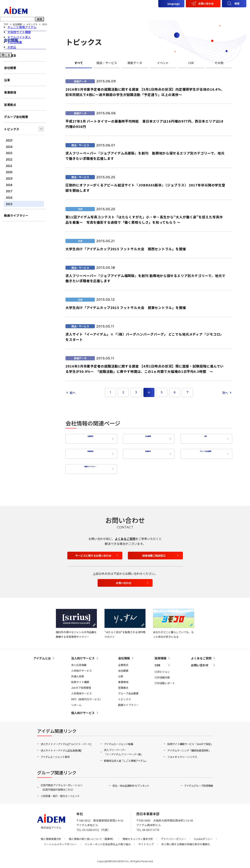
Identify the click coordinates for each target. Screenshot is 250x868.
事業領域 (90, 452)
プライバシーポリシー (174, 836)
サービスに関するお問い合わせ (93, 553)
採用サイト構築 (80, 679)
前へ (73, 393)
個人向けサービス (179, 12)
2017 (9, 191)
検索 (237, 3)
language (174, 4)
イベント (163, 63)
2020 (9, 172)
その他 (219, 63)
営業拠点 (147, 452)
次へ (225, 393)
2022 (9, 159)
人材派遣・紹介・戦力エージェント (60, 793)
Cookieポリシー (203, 836)
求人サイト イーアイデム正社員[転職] (61, 748)
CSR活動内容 (162, 675)
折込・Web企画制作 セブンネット (131, 783)
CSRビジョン (162, 669)
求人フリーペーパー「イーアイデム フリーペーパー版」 (124, 749)
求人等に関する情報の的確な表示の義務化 (186, 842)
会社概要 (147, 438)
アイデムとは (120, 12)
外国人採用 (78, 674)
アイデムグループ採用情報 (199, 783)
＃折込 (12, 48)
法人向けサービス (148, 12)
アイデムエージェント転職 (119, 741)
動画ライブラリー (90, 466)
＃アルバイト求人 (19, 38)
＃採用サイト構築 (19, 33)
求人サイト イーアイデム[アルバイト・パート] (66, 741)
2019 (9, 178)
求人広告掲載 (79, 662)
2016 (9, 197)
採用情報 (237, 12)
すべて (79, 63)
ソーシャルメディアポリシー (60, 842)
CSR (220, 12)
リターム (76, 702)
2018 (9, 185)
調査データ (135, 63)
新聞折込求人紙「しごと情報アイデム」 (126, 758)
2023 (9, 153)
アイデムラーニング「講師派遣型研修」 (189, 748)
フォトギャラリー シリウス (182, 754)
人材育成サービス (81, 691)
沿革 (205, 438)
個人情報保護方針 (51, 836)
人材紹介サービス (81, 668)
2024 (9, 147)
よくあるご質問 (125, 536)
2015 (9, 204)
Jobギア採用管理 (81, 685)
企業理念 (90, 438)
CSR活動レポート (165, 680)
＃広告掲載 (15, 43)
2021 (9, 166)
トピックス (12, 129)
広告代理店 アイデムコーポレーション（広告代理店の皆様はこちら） (62, 785)
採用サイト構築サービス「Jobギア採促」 (190, 741)
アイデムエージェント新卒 (55, 754)
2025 (9, 140)
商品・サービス (107, 63)
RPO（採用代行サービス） (87, 696)
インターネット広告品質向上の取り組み (108, 842)
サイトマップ (146, 842)
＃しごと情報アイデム (22, 28)
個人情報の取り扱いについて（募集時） (92, 836)
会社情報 (204, 12)
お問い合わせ (206, 3)
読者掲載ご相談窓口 (154, 553)
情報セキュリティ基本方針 (138, 836)
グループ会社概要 (204, 452)
